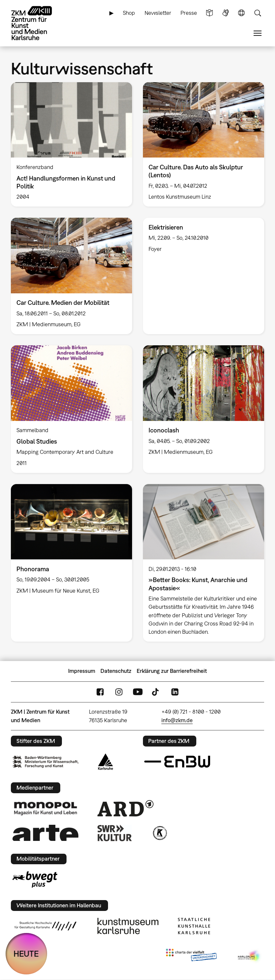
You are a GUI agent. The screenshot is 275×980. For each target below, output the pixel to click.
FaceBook (100, 692)
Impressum (82, 671)
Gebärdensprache (226, 13)
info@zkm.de (177, 720)
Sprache (241, 13)
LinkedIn (175, 692)
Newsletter (158, 13)
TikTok (156, 692)
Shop (129, 13)
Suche (258, 13)
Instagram (119, 692)
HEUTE (26, 954)
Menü (258, 33)
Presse (189, 13)
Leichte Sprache (209, 13)
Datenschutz (116, 671)
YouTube (138, 692)
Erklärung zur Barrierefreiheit (172, 671)
